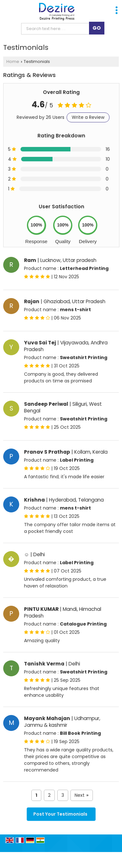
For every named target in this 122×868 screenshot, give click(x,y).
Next (81, 795)
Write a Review (88, 117)
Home (13, 61)
